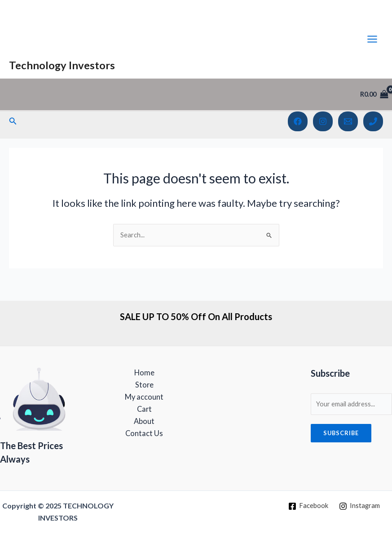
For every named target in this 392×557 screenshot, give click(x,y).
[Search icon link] (13, 121)
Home (144, 372)
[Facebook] (298, 121)
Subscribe (341, 433)
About (144, 421)
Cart (144, 409)
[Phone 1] (373, 121)
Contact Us (144, 433)
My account (144, 397)
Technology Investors (62, 65)
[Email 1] (348, 121)
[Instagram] (323, 121)
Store (144, 385)
